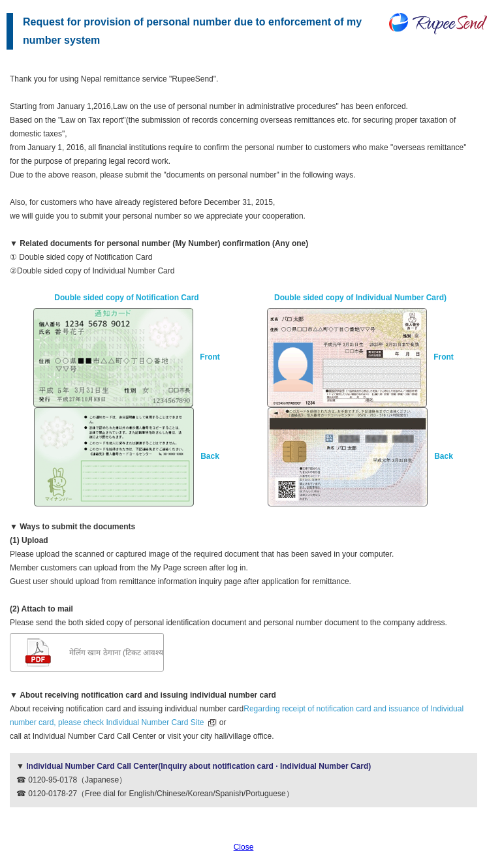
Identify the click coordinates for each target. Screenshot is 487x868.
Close (244, 847)
